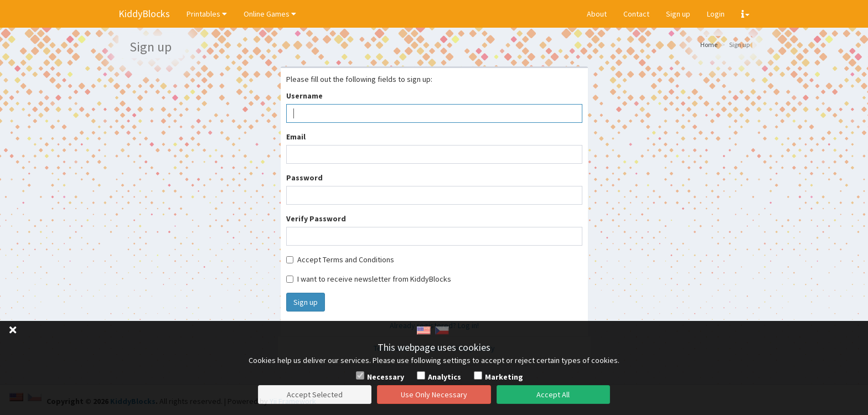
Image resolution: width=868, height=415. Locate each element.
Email (296, 137)
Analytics (445, 377)
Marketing (504, 377)
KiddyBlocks (144, 14)
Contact (636, 14)
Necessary (386, 377)
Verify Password (316, 219)
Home (709, 45)
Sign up (678, 14)
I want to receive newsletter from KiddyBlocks (369, 279)
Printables (207, 14)
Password (304, 178)
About (597, 14)
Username (304, 96)
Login (716, 14)
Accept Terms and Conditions (340, 260)
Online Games (270, 14)
